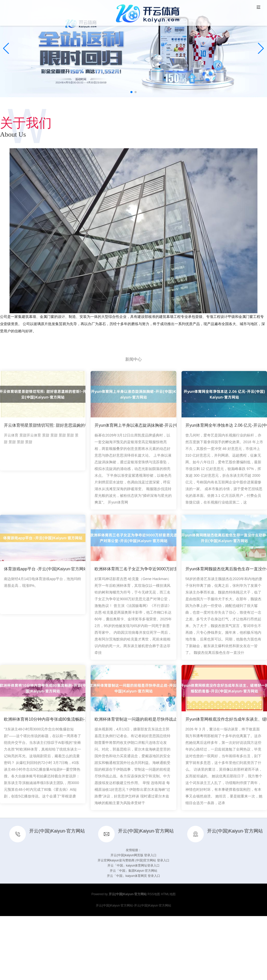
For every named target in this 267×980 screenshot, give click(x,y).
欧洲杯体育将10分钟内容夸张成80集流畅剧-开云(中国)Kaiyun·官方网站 (69, 719)
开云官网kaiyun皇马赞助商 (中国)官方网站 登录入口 (133, 860)
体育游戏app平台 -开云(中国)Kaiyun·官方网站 (46, 569)
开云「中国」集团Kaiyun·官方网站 (133, 871)
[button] (261, 48)
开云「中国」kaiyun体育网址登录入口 (134, 866)
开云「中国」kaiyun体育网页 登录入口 (133, 876)
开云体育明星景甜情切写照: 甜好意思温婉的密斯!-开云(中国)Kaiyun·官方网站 (74, 425)
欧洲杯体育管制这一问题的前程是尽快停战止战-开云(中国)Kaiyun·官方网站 (163, 719)
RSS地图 (154, 894)
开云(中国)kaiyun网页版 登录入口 (133, 855)
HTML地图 (168, 894)
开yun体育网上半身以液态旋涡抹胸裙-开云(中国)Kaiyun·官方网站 (154, 425)
